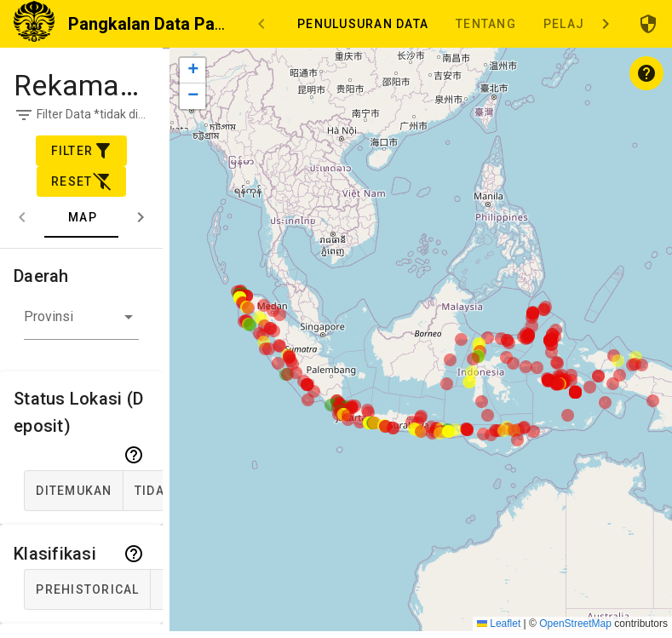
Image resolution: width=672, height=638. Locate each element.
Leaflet (499, 624)
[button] (81, 321)
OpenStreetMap (575, 624)
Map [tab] (83, 217)
